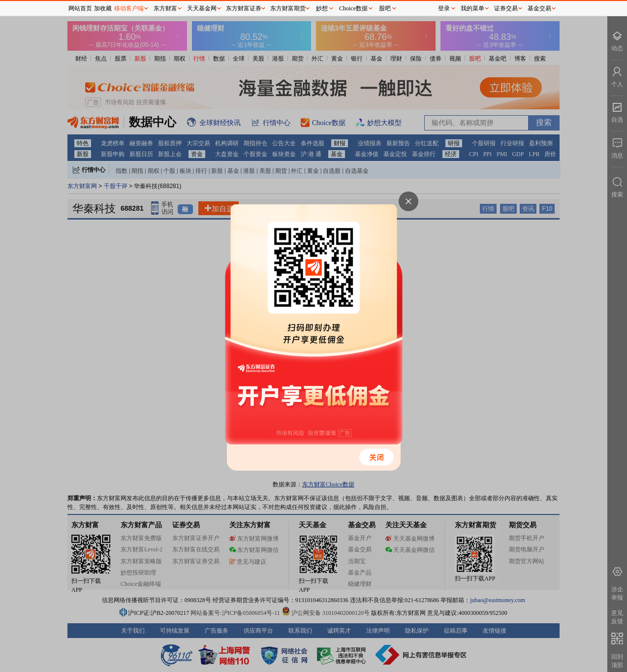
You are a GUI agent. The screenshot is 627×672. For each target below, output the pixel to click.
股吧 (385, 8)
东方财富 (165, 8)
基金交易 (539, 8)
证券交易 (506, 8)
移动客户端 (129, 8)
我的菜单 (472, 8)
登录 (444, 8)
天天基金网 (202, 8)
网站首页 (80, 8)
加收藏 (103, 8)
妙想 (322, 8)
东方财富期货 (288, 8)
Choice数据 (353, 8)
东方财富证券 (244, 8)
